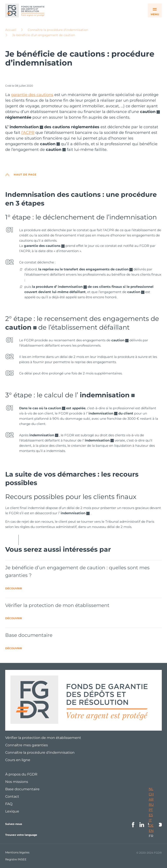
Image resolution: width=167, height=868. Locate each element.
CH (151, 794)
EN (151, 831)
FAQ (9, 804)
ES (151, 815)
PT (151, 810)
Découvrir (14, 588)
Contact (12, 796)
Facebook (133, 825)
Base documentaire (22, 789)
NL (151, 789)
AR (151, 799)
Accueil (11, 30)
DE (151, 825)
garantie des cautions (32, 95)
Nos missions (17, 782)
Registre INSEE (16, 859)
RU (151, 805)
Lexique (12, 811)
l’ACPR (28, 133)
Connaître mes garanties (27, 745)
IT (150, 820)
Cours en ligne (18, 760)
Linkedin (142, 825)
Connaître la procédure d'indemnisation (58, 30)
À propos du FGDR (21, 774)
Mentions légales (17, 852)
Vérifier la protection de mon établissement (43, 738)
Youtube (159, 825)
